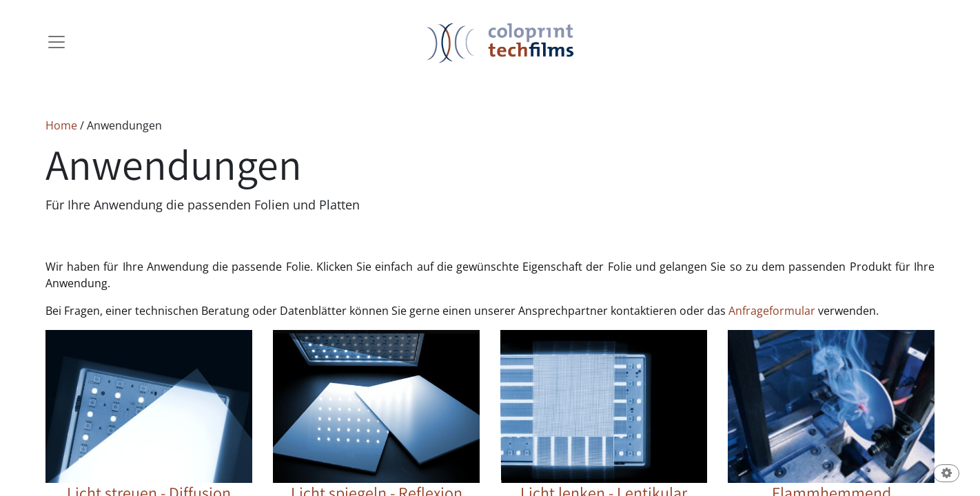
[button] (946, 474)
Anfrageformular (772, 311)
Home (61, 125)
